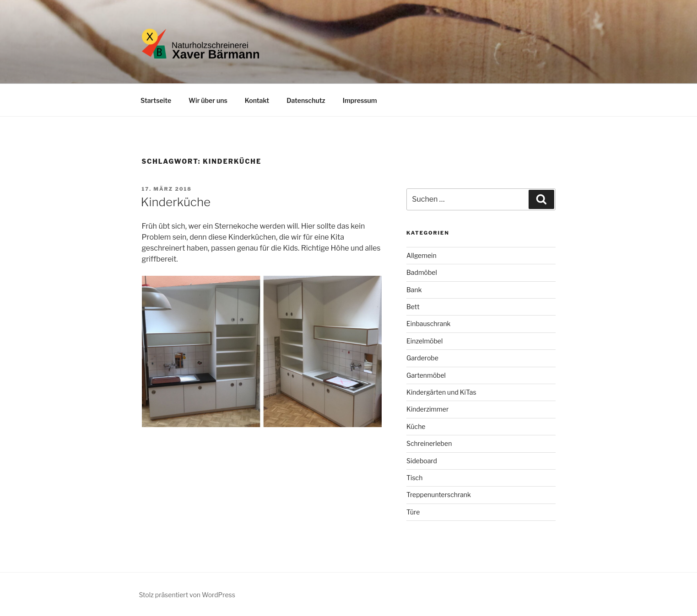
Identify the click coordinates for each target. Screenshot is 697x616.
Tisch (414, 478)
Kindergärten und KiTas (441, 392)
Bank (414, 290)
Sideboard (422, 461)
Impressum (360, 100)
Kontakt (257, 100)
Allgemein (421, 255)
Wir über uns (208, 100)
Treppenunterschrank (439, 495)
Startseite (156, 100)
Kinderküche (176, 202)
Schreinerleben (429, 443)
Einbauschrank (428, 324)
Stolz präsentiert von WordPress (187, 595)
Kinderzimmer (427, 409)
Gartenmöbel (426, 375)
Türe (413, 512)
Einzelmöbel (424, 341)
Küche (416, 426)
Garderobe (422, 358)
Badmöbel (422, 272)
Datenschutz (306, 100)
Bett (413, 307)
